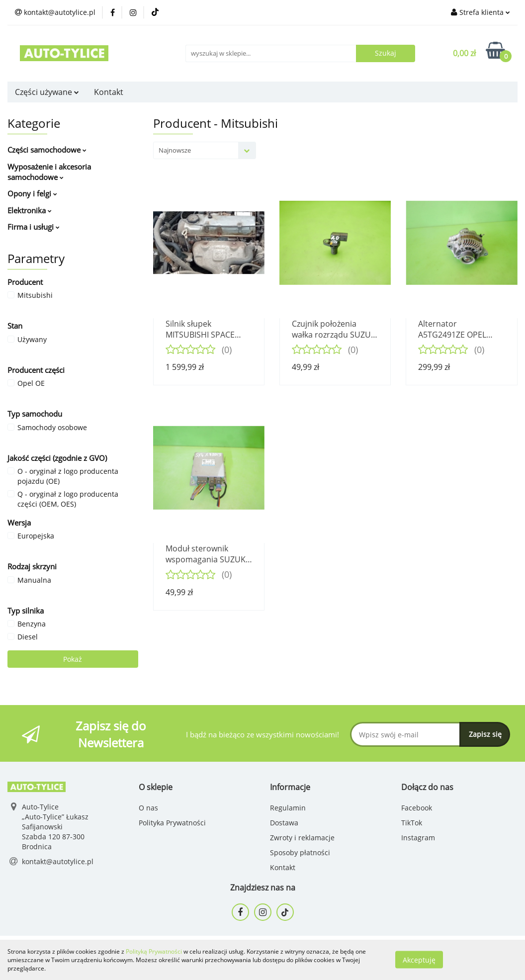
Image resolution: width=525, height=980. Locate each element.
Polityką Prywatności (154, 951)
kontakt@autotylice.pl (58, 861)
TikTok (412, 823)
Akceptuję (419, 960)
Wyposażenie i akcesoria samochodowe (49, 172)
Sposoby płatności (300, 852)
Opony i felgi (32, 193)
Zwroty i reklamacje (302, 838)
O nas (148, 808)
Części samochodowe (47, 150)
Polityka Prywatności (172, 823)
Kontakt (109, 92)
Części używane (47, 92)
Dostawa (284, 823)
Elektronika (30, 210)
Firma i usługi (34, 227)
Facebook (417, 808)
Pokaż (73, 659)
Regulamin (288, 808)
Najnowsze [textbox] (175, 150)
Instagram (418, 838)
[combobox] (205, 150)
